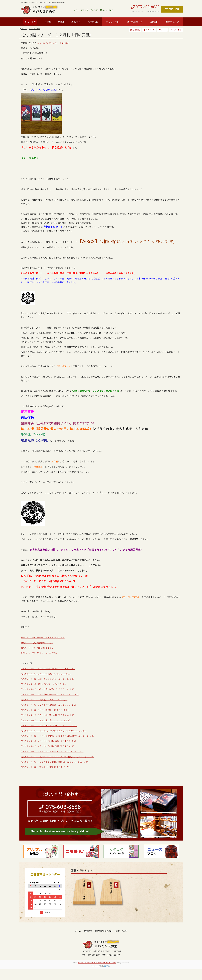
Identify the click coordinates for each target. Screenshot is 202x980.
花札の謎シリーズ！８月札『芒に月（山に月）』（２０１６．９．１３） (52, 751)
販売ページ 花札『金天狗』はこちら (37, 643)
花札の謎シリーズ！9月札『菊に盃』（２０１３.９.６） (45, 684)
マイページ (149, 30)
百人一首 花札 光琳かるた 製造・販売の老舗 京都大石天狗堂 (97, 963)
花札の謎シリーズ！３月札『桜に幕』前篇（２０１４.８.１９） (48, 715)
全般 (62, 43)
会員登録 (135, 30)
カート (162, 30)
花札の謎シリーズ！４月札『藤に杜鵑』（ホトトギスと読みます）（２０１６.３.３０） (58, 736)
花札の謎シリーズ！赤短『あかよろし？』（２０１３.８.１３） (48, 679)
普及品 (48, 22)
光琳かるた (93, 22)
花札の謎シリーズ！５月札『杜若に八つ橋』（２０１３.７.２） (48, 668)
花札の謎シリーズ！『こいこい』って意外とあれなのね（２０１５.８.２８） (54, 731)
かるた (55, 43)
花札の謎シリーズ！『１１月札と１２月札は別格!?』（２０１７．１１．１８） (55, 762)
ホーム (78, 931)
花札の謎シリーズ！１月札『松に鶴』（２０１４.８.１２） (46, 710)
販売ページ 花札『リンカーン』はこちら (39, 653)
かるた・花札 (112, 22)
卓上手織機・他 (134, 22)
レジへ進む (176, 30)
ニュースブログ (44, 43)
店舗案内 (154, 22)
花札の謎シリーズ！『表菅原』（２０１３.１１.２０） (44, 700)
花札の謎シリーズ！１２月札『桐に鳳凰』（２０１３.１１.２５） (49, 705)
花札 (67, 43)
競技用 (61, 22)
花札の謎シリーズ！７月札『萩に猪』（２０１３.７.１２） (46, 674)
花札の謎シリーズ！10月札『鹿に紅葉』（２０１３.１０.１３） (48, 689)
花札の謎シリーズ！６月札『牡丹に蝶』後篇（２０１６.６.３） (48, 746)
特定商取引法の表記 (104, 931)
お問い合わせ (172, 22)
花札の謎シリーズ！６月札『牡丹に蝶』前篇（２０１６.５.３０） (49, 741)
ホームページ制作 (96, 966)
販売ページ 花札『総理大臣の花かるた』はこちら (43, 637)
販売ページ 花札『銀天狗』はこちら (37, 648)
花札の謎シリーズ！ (29, 725)
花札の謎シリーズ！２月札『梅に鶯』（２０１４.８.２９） (46, 720)
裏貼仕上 (76, 22)
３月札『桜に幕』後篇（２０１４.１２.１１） (57, 725)
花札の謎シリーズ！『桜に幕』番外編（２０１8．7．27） (46, 767)
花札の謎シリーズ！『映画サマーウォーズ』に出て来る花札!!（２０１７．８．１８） (57, 757)
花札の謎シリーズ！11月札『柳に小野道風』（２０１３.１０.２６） (50, 694)
